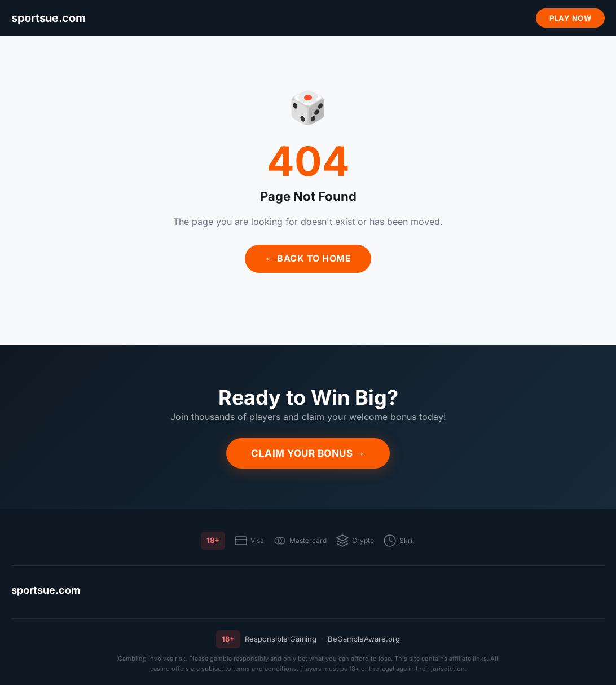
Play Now (570, 18)
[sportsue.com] (48, 18)
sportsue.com (46, 590)
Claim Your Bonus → (308, 453)
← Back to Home (308, 258)
